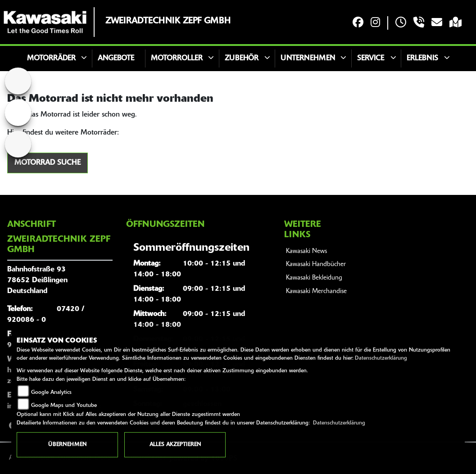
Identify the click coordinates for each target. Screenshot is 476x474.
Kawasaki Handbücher (316, 264)
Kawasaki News (306, 251)
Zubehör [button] (242, 59)
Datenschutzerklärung (381, 358)
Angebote (116, 59)
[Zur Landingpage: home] (18, 81)
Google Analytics (51, 393)
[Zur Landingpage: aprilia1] (18, 144)
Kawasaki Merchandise (316, 291)
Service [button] (371, 59)
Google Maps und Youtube (64, 406)
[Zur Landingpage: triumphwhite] (18, 113)
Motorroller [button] (177, 59)
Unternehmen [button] (308, 59)
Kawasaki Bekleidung (314, 278)
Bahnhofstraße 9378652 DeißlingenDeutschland (37, 280)
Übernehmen (67, 445)
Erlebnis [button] (422, 59)
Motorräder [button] (51, 59)
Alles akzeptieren (175, 445)
